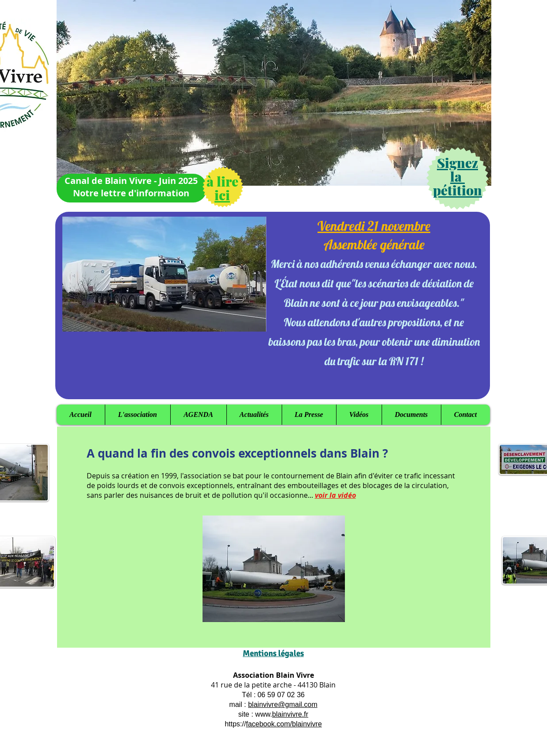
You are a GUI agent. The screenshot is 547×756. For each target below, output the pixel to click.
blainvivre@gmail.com (283, 704)
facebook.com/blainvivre (284, 724)
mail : (239, 704)
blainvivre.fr (290, 714)
